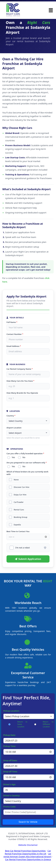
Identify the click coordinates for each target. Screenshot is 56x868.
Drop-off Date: (10, 760)
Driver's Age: (10, 784)
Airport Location (14, 428)
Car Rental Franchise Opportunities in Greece (28, 859)
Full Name (12, 322)
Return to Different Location (48, 724)
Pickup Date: (9, 735)
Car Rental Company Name (20, 369)
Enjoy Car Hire (20, 495)
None (16, 480)
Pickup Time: (10, 746)
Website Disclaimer (28, 845)
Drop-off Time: (10, 772)
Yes (13, 457)
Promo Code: (10, 807)
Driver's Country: (12, 795)
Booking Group (21, 517)
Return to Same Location (22, 724)
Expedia (17, 525)
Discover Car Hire (21, 487)
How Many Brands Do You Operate (22, 393)
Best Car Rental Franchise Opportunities (25, 851)
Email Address (14, 346)
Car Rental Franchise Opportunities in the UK (28, 852)
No (24, 457)
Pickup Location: (11, 711)
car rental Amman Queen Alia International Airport (27, 855)
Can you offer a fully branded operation (25, 453)
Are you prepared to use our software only (27, 463)
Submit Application (28, 559)
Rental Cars (19, 510)
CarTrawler (19, 502)
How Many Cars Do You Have (20, 381)
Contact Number (15, 334)
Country (11, 416)
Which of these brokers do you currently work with (27, 473)
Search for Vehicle (28, 822)
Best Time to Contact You (18, 531)
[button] (51, 10)
